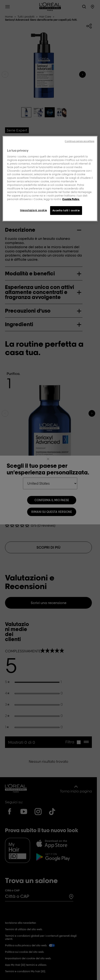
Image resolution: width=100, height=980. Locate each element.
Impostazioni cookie (34, 210)
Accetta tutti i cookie (66, 210)
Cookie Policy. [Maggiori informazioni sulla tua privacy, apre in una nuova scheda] (71, 199)
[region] (50, 179)
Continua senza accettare (80, 141)
